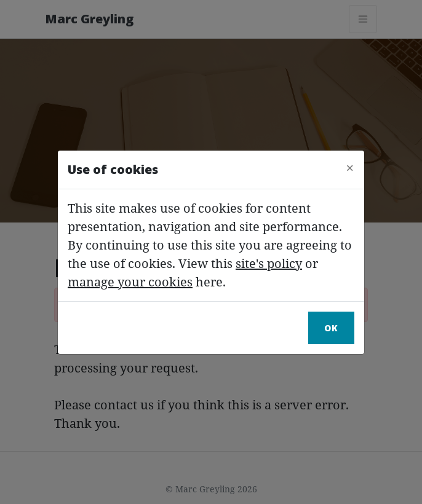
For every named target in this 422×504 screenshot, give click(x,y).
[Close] (350, 168)
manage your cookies (130, 282)
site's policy (269, 263)
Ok (331, 328)
